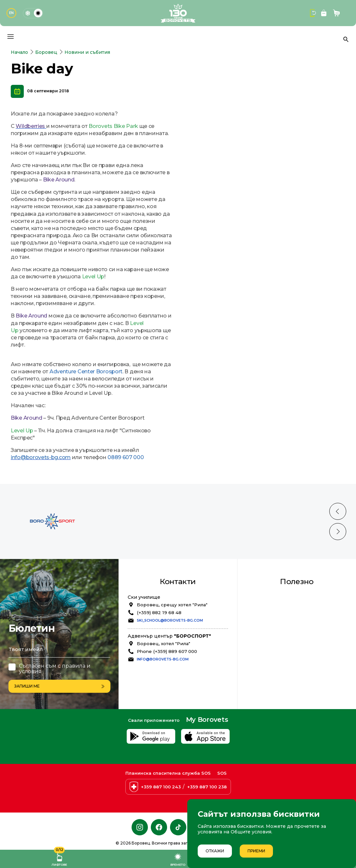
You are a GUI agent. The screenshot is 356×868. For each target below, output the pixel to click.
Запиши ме (59, 686)
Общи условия (272, 635)
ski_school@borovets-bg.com (170, 647)
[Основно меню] (10, 37)
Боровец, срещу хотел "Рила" (172, 631)
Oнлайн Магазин (275, 682)
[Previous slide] (338, 537)
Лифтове (59, 858)
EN (11, 13)
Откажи (215, 851)
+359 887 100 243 (161, 787)
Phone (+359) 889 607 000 (167, 677)
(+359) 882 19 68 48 (159, 639)
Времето (178, 859)
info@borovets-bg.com (163, 685)
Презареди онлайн (278, 675)
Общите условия (251, 832)
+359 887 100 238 (207, 787)
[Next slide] (338, 558)
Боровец (46, 52)
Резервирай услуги (278, 669)
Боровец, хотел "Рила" (164, 670)
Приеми (256, 851)
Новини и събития (87, 52)
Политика (266, 642)
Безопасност (270, 628)
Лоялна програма (276, 622)
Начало (19, 52)
